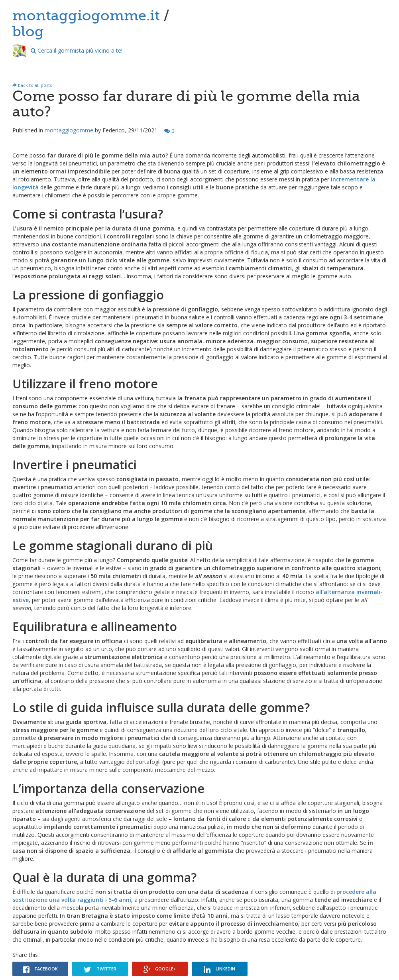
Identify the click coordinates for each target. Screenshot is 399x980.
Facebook (40, 970)
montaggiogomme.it (86, 16)
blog (28, 32)
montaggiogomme (69, 130)
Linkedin (219, 970)
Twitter (100, 970)
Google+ (160, 970)
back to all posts (32, 85)
